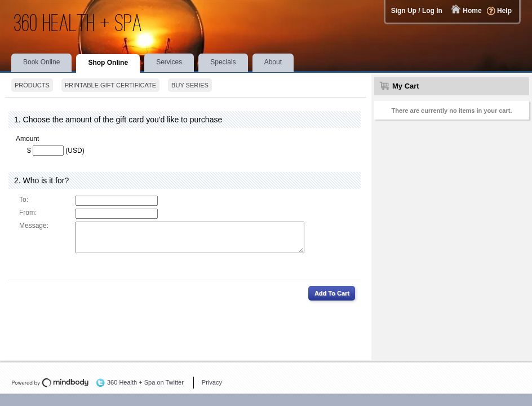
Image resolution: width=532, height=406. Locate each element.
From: (28, 213)
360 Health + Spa (78, 23)
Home (472, 11)
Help (504, 11)
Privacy (212, 382)
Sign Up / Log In (417, 11)
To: (24, 200)
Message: (34, 226)
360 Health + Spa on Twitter (145, 382)
